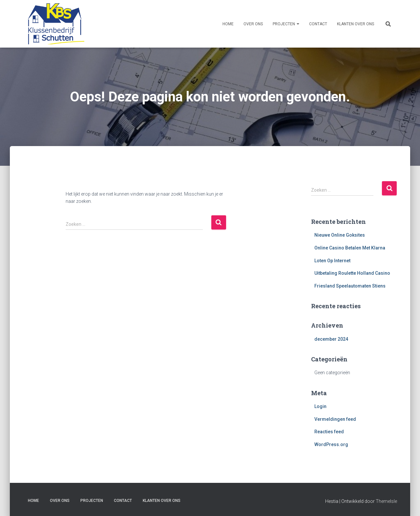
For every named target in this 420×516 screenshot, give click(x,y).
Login (320, 406)
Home (228, 24)
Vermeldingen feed (335, 419)
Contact (318, 24)
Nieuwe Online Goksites (340, 235)
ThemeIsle (386, 501)
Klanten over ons (356, 24)
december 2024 (331, 339)
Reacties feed (329, 432)
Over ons (253, 24)
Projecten (286, 24)
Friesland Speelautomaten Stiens (350, 286)
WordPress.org (331, 444)
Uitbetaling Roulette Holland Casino (352, 273)
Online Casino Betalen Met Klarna (350, 248)
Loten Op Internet (332, 261)
